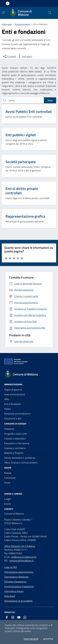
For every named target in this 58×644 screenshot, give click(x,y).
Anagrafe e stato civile (16, 434)
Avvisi (7, 483)
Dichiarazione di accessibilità (18, 601)
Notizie (8, 473)
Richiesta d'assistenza (15, 582)
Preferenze (31, 639)
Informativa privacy (14, 591)
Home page (7, 24)
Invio (50, 100)
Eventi (8, 504)
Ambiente (9, 429)
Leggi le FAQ (11, 567)
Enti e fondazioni (13, 404)
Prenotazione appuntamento (19, 572)
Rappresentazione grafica (25, 216)
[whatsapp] (25, 617)
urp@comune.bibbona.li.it (24, 557)
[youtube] (19, 617)
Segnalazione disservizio (16, 577)
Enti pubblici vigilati (21, 135)
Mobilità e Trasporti (14, 453)
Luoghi (8, 499)
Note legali (10, 596)
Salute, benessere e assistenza (20, 458)
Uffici (7, 399)
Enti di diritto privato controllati (22, 191)
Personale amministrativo (17, 414)
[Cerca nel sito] (50, 13)
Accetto (48, 639)
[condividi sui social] (9, 56)
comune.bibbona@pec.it (21, 560)
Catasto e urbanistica (15, 438)
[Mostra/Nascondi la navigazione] (3, 13)
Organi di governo (13, 390)
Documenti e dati (13, 418)
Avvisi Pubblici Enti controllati (29, 111)
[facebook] (7, 617)
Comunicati (10, 478)
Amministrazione (22, 24)
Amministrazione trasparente (19, 586)
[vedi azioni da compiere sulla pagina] (25, 56)
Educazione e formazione (17, 443)
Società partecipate (21, 162)
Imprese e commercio (15, 448)
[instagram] (13, 617)
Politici (8, 409)
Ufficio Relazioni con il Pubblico (20, 546)
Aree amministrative (14, 394)
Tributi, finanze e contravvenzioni (21, 463)
